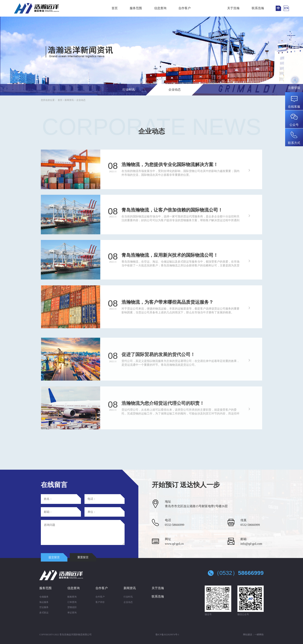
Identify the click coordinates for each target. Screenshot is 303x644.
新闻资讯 (209, 8)
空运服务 (44, 607)
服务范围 (136, 8)
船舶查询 (72, 597)
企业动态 (175, 90)
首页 (115, 8)
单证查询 (72, 613)
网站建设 (248, 635)
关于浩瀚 (233, 8)
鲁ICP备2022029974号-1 (167, 635)
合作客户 (185, 8)
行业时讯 (129, 90)
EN (287, 8)
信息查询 (160, 8)
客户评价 (100, 602)
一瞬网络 (259, 635)
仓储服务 (44, 597)
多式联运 (44, 613)
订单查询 (72, 602)
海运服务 (44, 602)
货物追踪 (72, 607)
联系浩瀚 (258, 8)
